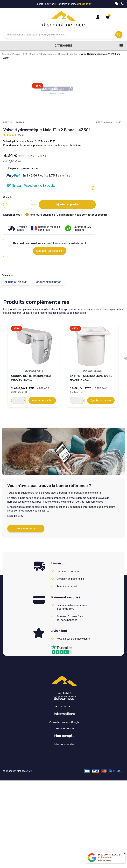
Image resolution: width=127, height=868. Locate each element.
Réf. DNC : (8, 122)
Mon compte (64, 797)
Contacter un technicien (50, 251)
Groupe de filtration (68, 54)
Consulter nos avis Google (64, 752)
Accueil (5, 54)
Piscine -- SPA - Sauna (24, 54)
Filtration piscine (47, 54)
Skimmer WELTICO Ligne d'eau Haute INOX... (91, 378)
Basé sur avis (105, 861)
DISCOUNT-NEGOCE (109, 855)
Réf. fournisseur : (105, 122)
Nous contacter (26, 529)
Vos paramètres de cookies (64, 779)
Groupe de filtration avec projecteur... (31, 378)
